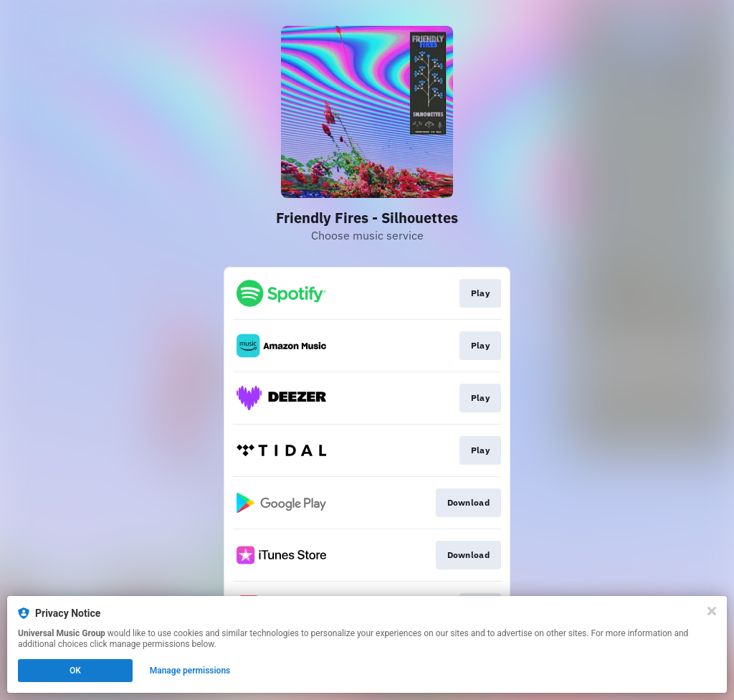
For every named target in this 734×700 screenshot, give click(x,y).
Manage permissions (190, 671)
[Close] (712, 611)
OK (75, 671)
